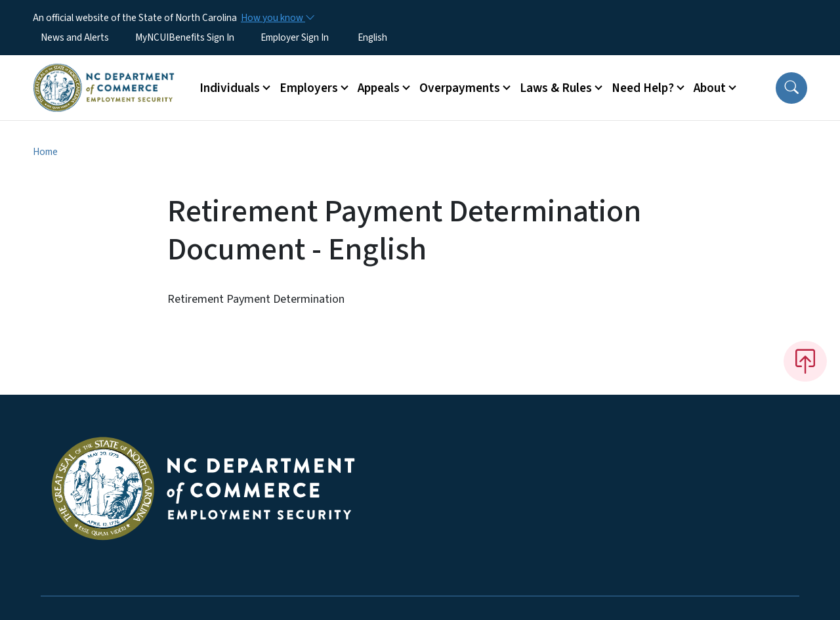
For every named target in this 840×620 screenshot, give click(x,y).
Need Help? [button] (643, 88)
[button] (791, 88)
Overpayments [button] (460, 88)
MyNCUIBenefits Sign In (185, 37)
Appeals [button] (379, 88)
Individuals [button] (230, 88)
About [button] (710, 88)
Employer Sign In (295, 37)
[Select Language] (393, 37)
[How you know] (277, 18)
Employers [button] (309, 88)
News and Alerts (75, 37)
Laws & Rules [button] (556, 88)
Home (45, 152)
